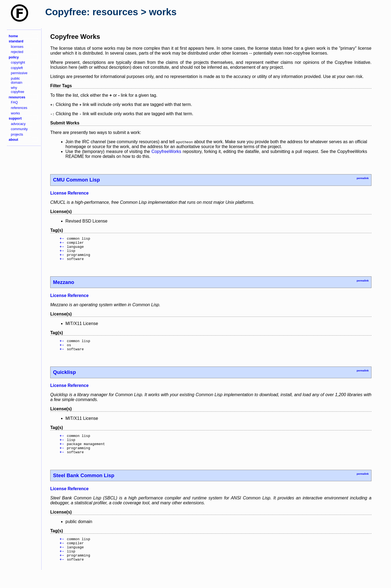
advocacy (18, 124)
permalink (362, 178)
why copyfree (18, 90)
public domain (17, 80)
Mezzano (64, 287)
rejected (17, 52)
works (15, 113)
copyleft (17, 68)
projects (17, 134)
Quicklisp (64, 379)
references (19, 108)
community (19, 129)
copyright (18, 62)
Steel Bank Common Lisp (84, 487)
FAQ (14, 102)
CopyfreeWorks (166, 151)
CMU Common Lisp (76, 180)
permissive (19, 73)
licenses (17, 47)
